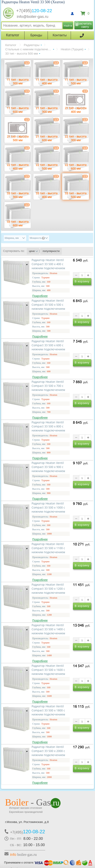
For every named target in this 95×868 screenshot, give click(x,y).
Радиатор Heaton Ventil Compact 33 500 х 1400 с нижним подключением (48, 629)
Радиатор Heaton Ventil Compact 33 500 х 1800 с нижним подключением (48, 710)
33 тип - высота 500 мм (22, 53)
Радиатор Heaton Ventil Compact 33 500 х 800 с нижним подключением (48, 426)
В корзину (82, 282)
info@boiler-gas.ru (33, 17)
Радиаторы (32, 45)
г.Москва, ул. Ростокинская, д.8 (27, 822)
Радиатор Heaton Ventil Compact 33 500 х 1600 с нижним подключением (48, 670)
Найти (68, 26)
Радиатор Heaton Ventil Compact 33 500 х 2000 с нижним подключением (48, 751)
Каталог (11, 45)
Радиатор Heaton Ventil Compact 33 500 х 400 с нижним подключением (48, 264)
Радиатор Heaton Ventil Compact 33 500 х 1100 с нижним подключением (48, 548)
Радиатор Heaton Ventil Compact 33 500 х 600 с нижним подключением (48, 345)
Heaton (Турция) (72, 49)
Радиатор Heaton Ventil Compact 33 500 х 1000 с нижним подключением (48, 508)
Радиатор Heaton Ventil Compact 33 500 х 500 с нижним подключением (48, 305)
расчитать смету (85, 25)
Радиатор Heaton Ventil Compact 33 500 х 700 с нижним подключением (48, 386)
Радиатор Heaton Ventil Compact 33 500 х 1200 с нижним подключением (48, 589)
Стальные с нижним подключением (30, 49)
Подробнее (40, 296)
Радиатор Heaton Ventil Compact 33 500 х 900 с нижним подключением (48, 467)
